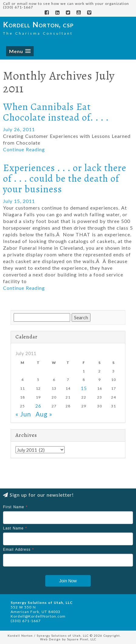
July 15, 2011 (19, 201)
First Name (15, 507)
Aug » (44, 414)
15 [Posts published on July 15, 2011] (84, 388)
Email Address (19, 550)
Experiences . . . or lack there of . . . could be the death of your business (65, 178)
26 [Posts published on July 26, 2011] (38, 406)
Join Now (68, 581)
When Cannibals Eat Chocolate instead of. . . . (56, 112)
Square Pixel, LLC (82, 639)
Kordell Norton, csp (38, 24)
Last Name (15, 528)
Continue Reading (24, 149)
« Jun (23, 414)
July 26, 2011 (19, 129)
